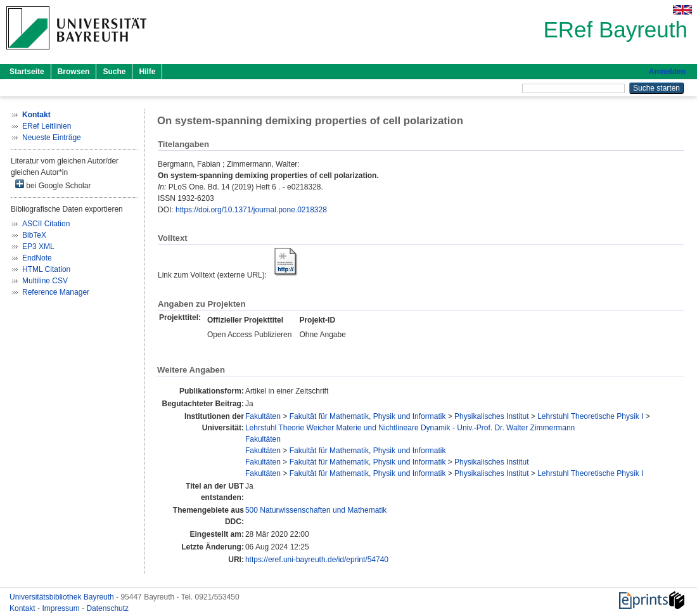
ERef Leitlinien (47, 126)
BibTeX (34, 235)
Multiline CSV (45, 281)
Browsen (74, 72)
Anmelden (667, 72)
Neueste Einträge (52, 138)
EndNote (37, 258)
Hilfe (147, 72)
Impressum (62, 608)
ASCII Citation (46, 224)
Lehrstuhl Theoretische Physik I (590, 416)
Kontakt (23, 608)
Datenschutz (107, 608)
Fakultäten (263, 416)
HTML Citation (46, 269)
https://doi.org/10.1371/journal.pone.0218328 (251, 210)
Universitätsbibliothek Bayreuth (63, 597)
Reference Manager (56, 292)
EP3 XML (38, 247)
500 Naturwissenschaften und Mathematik (316, 510)
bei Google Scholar (53, 185)
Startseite (27, 72)
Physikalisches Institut (491, 416)
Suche (114, 72)
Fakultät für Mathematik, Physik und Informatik (368, 416)
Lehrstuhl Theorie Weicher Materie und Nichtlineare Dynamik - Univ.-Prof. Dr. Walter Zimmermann (410, 428)
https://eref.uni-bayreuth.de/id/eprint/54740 (317, 560)
